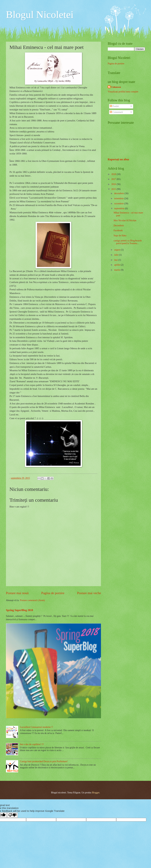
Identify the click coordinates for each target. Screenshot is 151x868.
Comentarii (116, 112)
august (117, 250)
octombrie (119, 204)
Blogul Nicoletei (40, 15)
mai (116, 260)
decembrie (119, 193)
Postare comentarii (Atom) (32, 600)
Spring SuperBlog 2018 (20, 610)
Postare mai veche (89, 593)
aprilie (117, 265)
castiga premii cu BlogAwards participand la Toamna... (128, 242)
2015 (114, 189)
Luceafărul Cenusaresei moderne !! (36, 727)
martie (117, 270)
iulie (117, 255)
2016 (114, 184)
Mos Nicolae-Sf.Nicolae (125, 220)
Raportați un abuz (118, 159)
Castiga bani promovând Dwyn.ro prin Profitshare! (44, 761)
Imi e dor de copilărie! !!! (32, 744)
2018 (114, 174)
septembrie (120, 208)
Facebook (118, 230)
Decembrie (119, 226)
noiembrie (119, 198)
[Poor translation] (12, 815)
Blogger (96, 793)
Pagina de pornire (53, 593)
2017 (114, 179)
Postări (114, 106)
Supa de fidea (120, 236)
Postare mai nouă (17, 593)
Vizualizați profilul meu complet (123, 92)
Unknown (116, 87)
